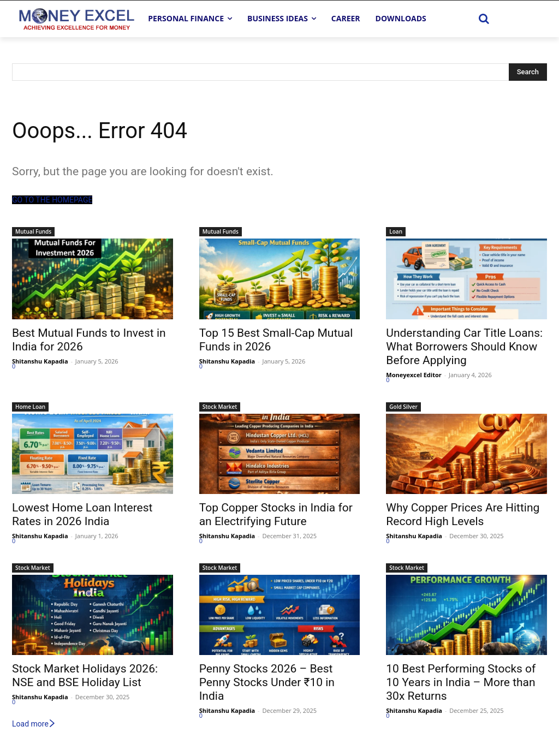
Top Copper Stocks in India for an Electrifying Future (276, 514)
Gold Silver (403, 407)
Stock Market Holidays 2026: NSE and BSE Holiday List (85, 675)
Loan (396, 231)
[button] (484, 19)
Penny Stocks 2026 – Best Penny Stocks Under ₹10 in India (267, 682)
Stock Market (220, 407)
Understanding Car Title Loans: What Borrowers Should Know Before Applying (464, 347)
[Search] (528, 72)
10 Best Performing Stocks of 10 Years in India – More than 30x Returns (461, 682)
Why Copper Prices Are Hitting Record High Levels (463, 514)
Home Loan (30, 407)
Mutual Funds (33, 231)
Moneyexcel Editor (414, 375)
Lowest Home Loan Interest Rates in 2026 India (82, 514)
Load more (34, 724)
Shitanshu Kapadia (40, 361)
